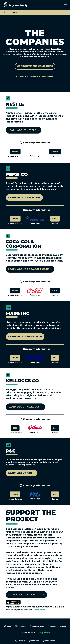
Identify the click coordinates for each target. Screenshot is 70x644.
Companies (14, 12)
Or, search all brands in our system (35, 77)
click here (40, 610)
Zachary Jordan (43, 633)
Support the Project (57, 626)
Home (8, 626)
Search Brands (37, 626)
